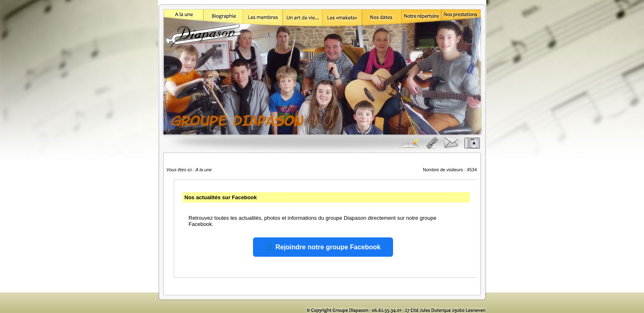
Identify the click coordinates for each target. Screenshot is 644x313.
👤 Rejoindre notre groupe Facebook (323, 247)
